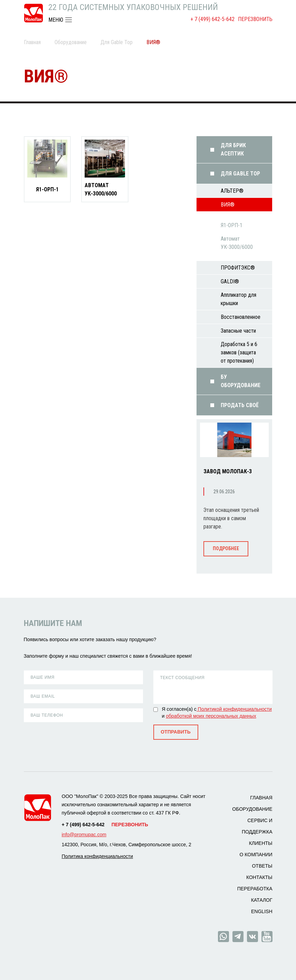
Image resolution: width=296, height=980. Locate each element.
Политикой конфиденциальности (234, 709)
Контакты (259, 877)
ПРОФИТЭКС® (238, 268)
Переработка (255, 889)
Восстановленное (241, 317)
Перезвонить (255, 19)
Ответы (262, 866)
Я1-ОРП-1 (47, 189)
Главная (32, 42)
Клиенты (261, 843)
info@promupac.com (84, 835)
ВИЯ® (228, 205)
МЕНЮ (56, 20)
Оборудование (71, 42)
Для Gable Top (117, 42)
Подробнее (226, 548)
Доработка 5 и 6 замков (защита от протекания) (239, 352)
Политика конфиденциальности (98, 856)
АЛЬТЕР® (232, 191)
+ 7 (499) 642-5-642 (212, 19)
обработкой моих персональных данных (211, 716)
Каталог (262, 900)
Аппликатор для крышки (238, 299)
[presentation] (71, 737)
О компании (256, 855)
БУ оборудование (241, 381)
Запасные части (238, 331)
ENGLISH (262, 911)
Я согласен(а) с (179, 709)
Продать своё (240, 405)
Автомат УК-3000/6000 (101, 189)
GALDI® (230, 281)
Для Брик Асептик (233, 149)
